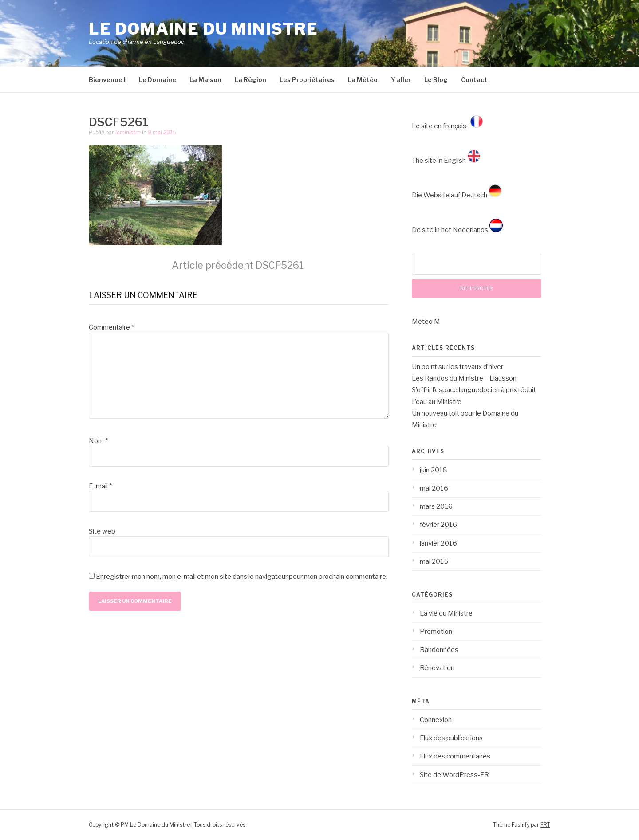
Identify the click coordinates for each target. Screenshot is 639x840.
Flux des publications (451, 738)
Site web (102, 531)
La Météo (363, 80)
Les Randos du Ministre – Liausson (464, 378)
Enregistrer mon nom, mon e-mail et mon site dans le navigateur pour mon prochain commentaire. (242, 577)
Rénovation (437, 668)
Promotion (436, 632)
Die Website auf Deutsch (457, 195)
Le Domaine (158, 80)
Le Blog (436, 80)
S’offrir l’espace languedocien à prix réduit (474, 390)
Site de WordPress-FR (454, 775)
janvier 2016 (438, 543)
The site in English (446, 161)
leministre (128, 132)
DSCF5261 (238, 265)
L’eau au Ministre (437, 402)
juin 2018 (434, 470)
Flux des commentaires (455, 756)
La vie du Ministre (446, 613)
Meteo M (426, 322)
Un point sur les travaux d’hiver (458, 367)
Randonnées (439, 650)
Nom (98, 441)
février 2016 (438, 525)
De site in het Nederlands (457, 230)
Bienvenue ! (107, 80)
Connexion (436, 720)
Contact (474, 80)
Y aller (401, 80)
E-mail (100, 486)
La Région (250, 80)
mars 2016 (436, 506)
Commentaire (111, 327)
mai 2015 (434, 561)
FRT (545, 825)
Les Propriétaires (307, 80)
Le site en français (449, 126)
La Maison (205, 80)
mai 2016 (434, 488)
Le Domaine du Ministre (203, 29)
